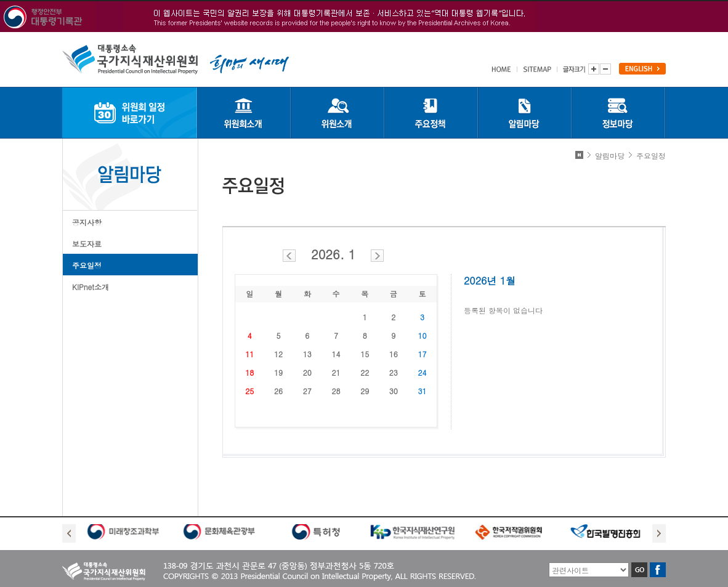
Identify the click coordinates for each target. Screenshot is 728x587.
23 (394, 372)
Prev (69, 533)
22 (365, 372)
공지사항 (87, 222)
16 (394, 354)
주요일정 (87, 265)
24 (423, 372)
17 (423, 354)
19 (278, 372)
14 (336, 354)
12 (278, 354)
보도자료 (87, 244)
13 (307, 354)
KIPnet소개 (91, 287)
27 (307, 391)
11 (249, 354)
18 (249, 372)
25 (249, 391)
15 (365, 354)
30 (394, 391)
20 (307, 372)
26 (278, 391)
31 (423, 391)
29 (365, 391)
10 (423, 335)
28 (336, 391)
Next (659, 533)
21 (336, 372)
